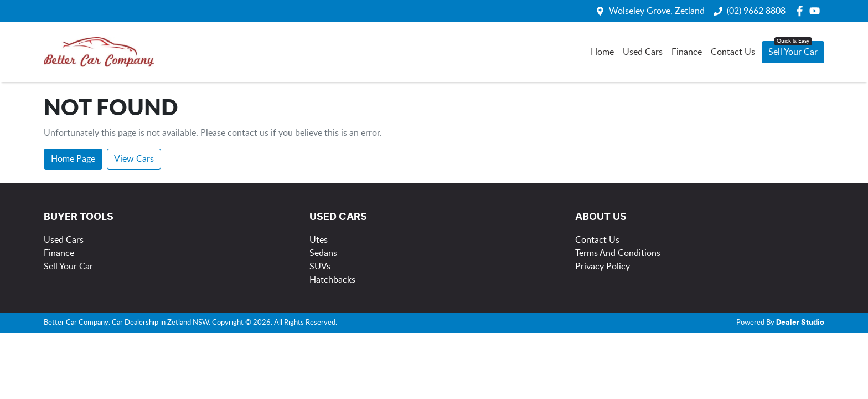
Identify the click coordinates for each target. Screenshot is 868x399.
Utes (319, 240)
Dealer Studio (800, 323)
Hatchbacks (332, 280)
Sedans (323, 253)
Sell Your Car (793, 52)
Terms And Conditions (618, 253)
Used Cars (643, 52)
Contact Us (733, 52)
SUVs (320, 267)
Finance (687, 52)
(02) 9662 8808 (756, 11)
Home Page (73, 159)
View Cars (134, 159)
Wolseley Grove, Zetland (657, 11)
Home (602, 52)
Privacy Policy (603, 267)
